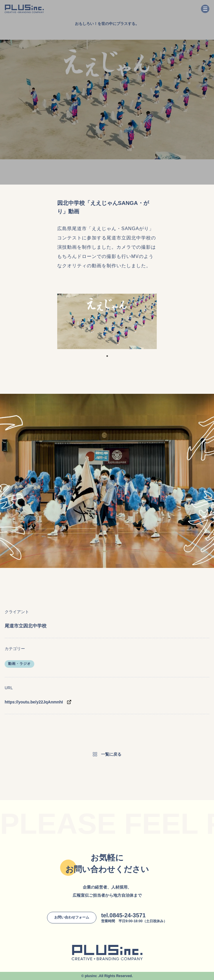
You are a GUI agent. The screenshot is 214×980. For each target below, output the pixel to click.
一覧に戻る (111, 754)
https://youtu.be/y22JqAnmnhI (34, 702)
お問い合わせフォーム (72, 917)
